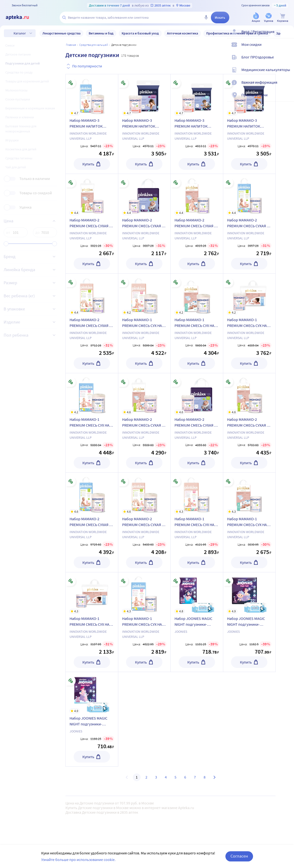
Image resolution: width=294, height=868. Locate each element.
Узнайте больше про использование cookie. (78, 860)
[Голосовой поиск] (206, 17)
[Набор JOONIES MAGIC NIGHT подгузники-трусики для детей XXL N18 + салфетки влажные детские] (197, 593)
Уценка (25, 207)
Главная (71, 45)
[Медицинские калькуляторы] (287, 74)
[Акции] (256, 18)
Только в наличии (35, 179)
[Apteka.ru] (21, 17)
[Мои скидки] (287, 49)
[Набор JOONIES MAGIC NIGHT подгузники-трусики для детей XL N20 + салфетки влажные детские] (92, 693)
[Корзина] (283, 18)
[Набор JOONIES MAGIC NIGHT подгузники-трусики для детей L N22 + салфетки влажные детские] (249, 593)
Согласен (239, 856)
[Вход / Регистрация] (287, 36)
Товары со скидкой (36, 193)
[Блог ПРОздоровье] (287, 61)
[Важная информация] (287, 86)
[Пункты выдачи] (287, 99)
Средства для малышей (94, 45)
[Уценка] (269, 18)
